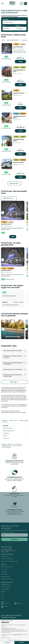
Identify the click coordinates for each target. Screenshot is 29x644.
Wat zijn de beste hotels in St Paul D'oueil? (13, 369)
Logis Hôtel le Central (20, 93)
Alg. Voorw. (4, 592)
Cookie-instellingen (5, 589)
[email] (14, 535)
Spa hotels (5, 436)
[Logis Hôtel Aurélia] (7, 48)
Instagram (18, 603)
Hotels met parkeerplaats (8, 431)
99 (20, 104)
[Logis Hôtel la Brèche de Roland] (7, 118)
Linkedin (5, 607)
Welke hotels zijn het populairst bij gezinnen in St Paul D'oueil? (13, 363)
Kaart (4, 40)
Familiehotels (6, 433)
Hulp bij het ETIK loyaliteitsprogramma (9, 561)
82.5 (20, 81)
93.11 (20, 174)
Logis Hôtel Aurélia (19, 47)
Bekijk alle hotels (14, 183)
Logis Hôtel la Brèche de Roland (19, 117)
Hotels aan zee (6, 438)
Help (2, 594)
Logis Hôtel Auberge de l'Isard (19, 71)
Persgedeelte (4, 572)
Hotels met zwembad (7, 428)
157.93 (20, 127)
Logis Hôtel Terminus (20, 162)
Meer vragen (14, 382)
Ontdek (20, 62)
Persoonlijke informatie (6, 587)
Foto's (2, 599)
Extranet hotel (4, 569)
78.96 (20, 150)
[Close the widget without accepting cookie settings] (7, 621)
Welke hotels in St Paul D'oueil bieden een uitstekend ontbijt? (13, 375)
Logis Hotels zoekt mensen (7, 579)
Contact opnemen (5, 574)
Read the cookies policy (6, 638)
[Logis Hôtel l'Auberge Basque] (7, 141)
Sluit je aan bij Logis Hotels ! (7, 567)
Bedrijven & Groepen (5, 576)
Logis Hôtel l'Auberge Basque (19, 140)
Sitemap (3, 596)
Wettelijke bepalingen (6, 584)
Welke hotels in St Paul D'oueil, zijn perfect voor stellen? (13, 357)
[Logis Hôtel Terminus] (7, 164)
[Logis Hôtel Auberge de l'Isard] (7, 72)
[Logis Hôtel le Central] (7, 95)
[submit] (14, 539)
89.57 (20, 58)
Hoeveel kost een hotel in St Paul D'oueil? (13, 351)
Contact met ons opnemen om (8, 559)
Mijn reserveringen (5, 556)
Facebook (5, 603)
